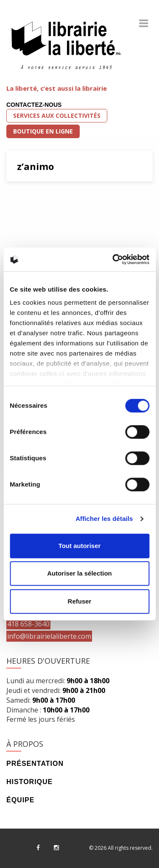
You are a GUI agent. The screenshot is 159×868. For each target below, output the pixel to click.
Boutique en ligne (43, 131)
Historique (29, 782)
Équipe (20, 800)
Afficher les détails (104, 519)
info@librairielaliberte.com (49, 636)
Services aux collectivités (57, 115)
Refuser (80, 601)
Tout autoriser (80, 546)
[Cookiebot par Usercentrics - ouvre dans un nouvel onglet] (113, 259)
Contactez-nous (34, 105)
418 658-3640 (28, 624)
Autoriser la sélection (79, 573)
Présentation (35, 764)
